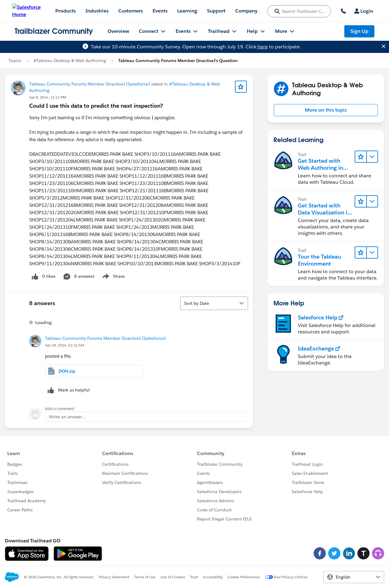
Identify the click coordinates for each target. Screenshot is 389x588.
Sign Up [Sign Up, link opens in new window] (359, 31)
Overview (118, 31)
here (263, 47)
